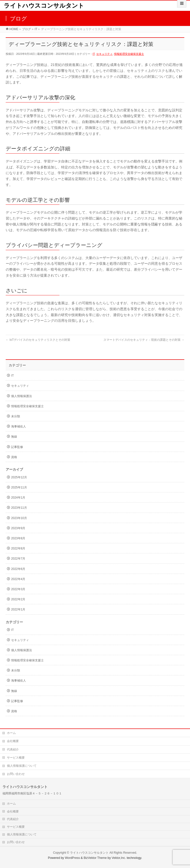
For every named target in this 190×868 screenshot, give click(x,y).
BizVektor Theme (95, 858)
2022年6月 (18, 569)
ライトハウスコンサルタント (44, 6)
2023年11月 (19, 508)
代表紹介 (13, 749)
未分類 (16, 416)
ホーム (11, 733)
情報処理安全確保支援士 (129, 54)
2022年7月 (18, 559)
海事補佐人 (19, 426)
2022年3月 (18, 589)
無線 (14, 437)
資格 (14, 457)
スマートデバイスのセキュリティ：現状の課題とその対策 (144, 340)
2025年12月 (19, 477)
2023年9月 (18, 528)
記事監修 (17, 447)
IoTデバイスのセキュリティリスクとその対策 (38, 340)
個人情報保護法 (22, 396)
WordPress (72, 858)
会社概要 (13, 741)
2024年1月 (18, 498)
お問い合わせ (16, 774)
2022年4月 (18, 579)
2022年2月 (18, 599)
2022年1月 (18, 609)
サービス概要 (16, 758)
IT (94, 54)
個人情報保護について (22, 766)
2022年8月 (18, 548)
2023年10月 (19, 518)
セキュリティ (104, 54)
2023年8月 (18, 538)
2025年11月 (19, 487)
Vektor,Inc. (119, 858)
